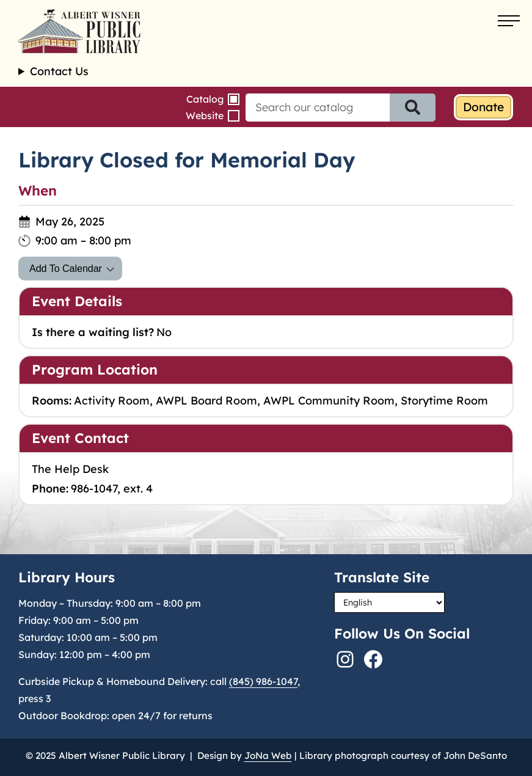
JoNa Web (268, 756)
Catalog (205, 99)
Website (205, 115)
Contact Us (59, 71)
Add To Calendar (66, 269)
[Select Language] (389, 602)
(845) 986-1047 (263, 681)
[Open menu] (509, 21)
